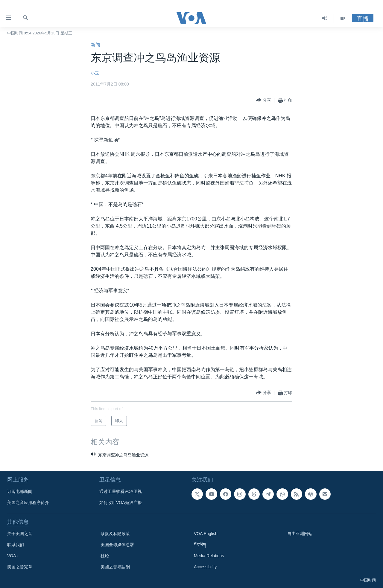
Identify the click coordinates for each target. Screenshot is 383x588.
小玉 (95, 73)
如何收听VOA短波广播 (121, 502)
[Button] (263, 100)
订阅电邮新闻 (20, 491)
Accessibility (205, 567)
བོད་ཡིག (200, 545)
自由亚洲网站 (300, 534)
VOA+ (13, 556)
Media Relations (209, 556)
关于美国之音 (20, 534)
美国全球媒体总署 (117, 545)
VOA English (206, 534)
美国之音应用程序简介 (28, 502)
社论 (105, 556)
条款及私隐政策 (115, 534)
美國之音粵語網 (115, 567)
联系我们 (16, 545)
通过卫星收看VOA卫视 (121, 491)
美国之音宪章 (20, 567)
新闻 (95, 45)
